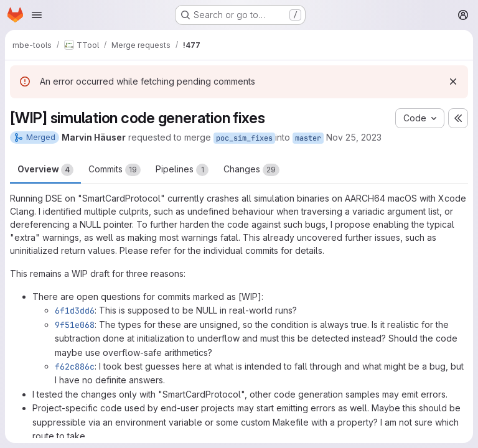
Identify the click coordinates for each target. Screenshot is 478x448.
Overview (45, 170)
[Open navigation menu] (37, 15)
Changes (251, 170)
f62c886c (75, 366)
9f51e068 (75, 325)
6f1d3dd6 (75, 310)
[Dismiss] (453, 82)
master (308, 138)
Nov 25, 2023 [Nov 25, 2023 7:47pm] (354, 137)
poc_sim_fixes (244, 138)
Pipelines (182, 170)
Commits (115, 170)
